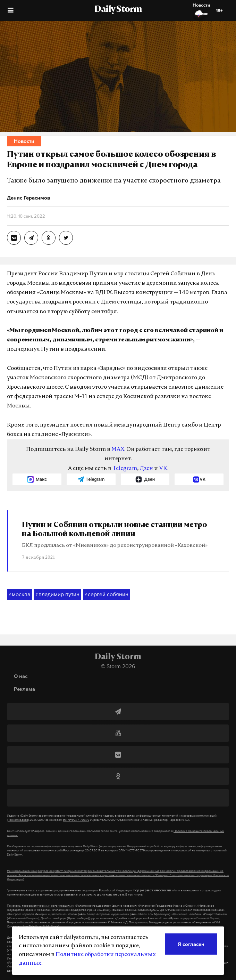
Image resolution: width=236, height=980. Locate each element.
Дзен (146, 469)
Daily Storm (118, 10)
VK (163, 469)
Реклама (24, 689)
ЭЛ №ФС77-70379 (76, 820)
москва (19, 594)
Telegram (125, 469)
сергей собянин (107, 594)
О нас (21, 676)
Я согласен (191, 944)
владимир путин (57, 594)
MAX (118, 449)
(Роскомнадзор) (18, 820)
